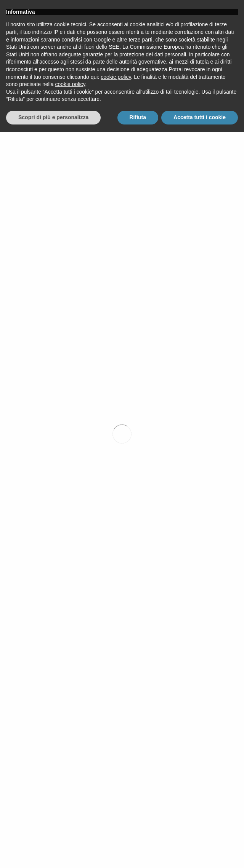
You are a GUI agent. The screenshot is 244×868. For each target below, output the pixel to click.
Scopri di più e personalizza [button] (53, 853)
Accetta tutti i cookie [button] (200, 853)
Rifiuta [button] (138, 853)
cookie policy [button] (116, 813)
